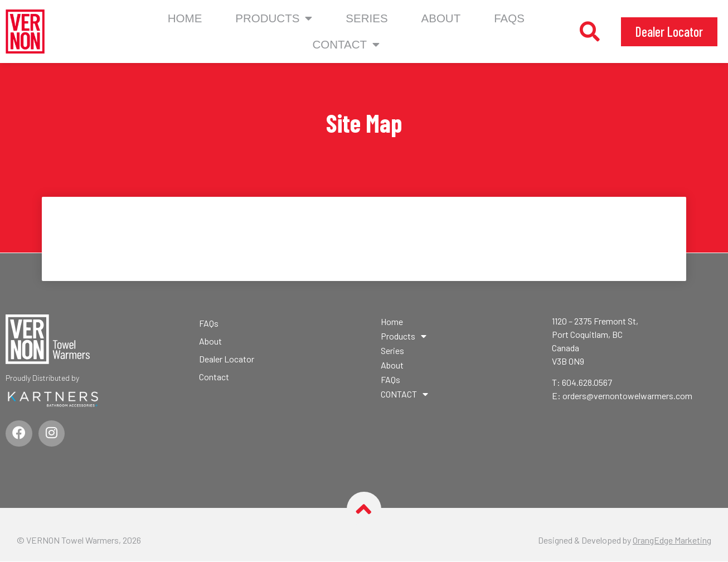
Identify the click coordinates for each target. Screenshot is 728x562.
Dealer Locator (227, 359)
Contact (214, 377)
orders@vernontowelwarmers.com (627, 396)
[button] (590, 32)
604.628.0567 (587, 382)
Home (185, 18)
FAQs (509, 18)
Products (274, 19)
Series (367, 18)
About (441, 18)
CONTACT (346, 45)
